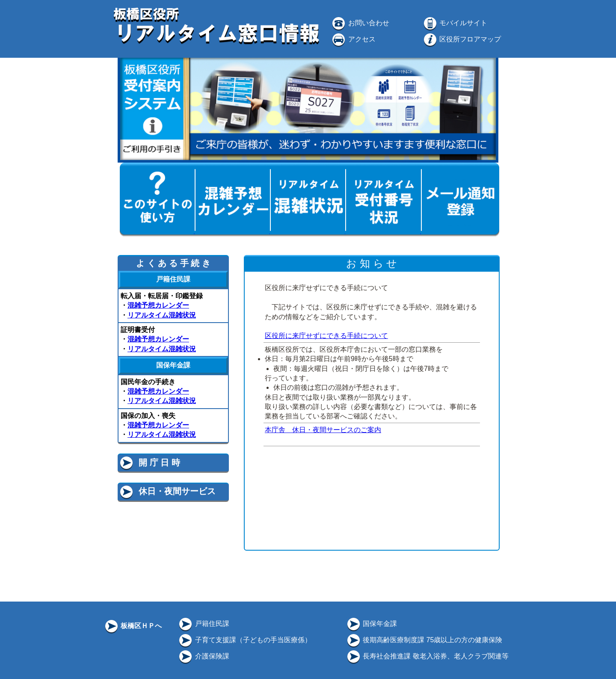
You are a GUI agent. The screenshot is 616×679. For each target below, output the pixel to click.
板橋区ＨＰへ (133, 626)
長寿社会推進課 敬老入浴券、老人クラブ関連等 (427, 656)
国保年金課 (371, 624)
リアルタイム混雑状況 (162, 315)
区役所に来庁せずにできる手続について (326, 336)
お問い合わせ (360, 23)
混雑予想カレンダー (158, 305)
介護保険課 (203, 656)
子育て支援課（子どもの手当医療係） (244, 640)
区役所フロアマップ (462, 39)
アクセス (353, 39)
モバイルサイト (455, 23)
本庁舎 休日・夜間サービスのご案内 (323, 430)
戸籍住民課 (203, 624)
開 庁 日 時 (149, 463)
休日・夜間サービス (167, 491)
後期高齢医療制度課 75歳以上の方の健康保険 (424, 640)
